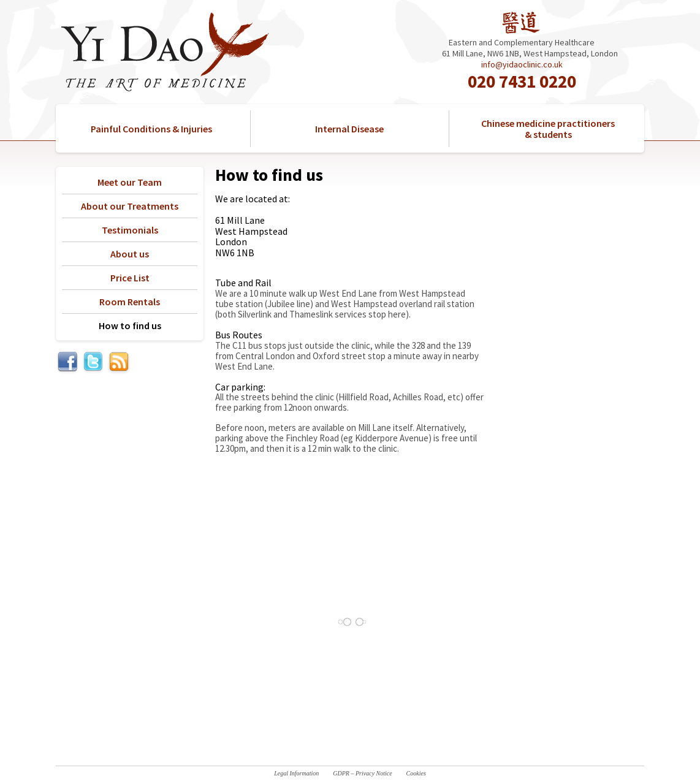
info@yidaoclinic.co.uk (522, 64)
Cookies (416, 773)
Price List (130, 278)
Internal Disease (349, 129)
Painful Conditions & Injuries (151, 129)
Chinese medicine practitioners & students (548, 129)
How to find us (130, 325)
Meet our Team (130, 182)
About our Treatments (130, 206)
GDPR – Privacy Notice (362, 773)
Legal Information (296, 773)
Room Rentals (130, 302)
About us (130, 254)
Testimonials (130, 230)
